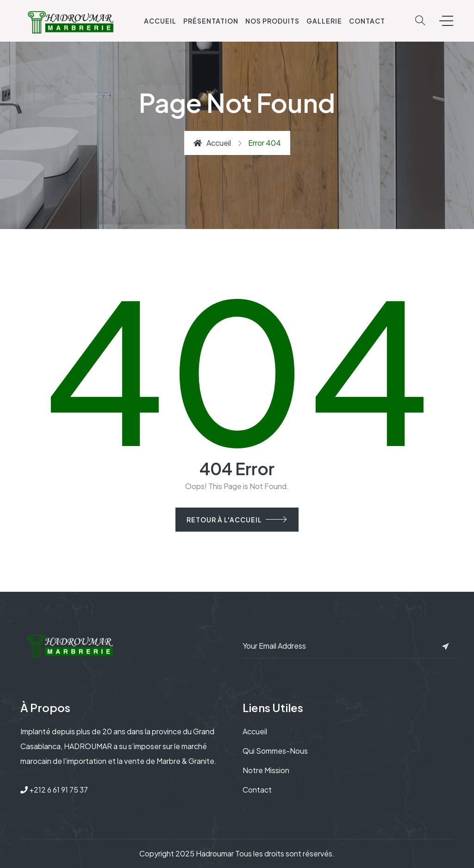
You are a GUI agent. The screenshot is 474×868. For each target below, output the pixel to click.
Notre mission (266, 770)
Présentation (211, 21)
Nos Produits (272, 21)
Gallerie (324, 21)
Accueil (160, 21)
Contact (367, 21)
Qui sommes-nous (275, 751)
